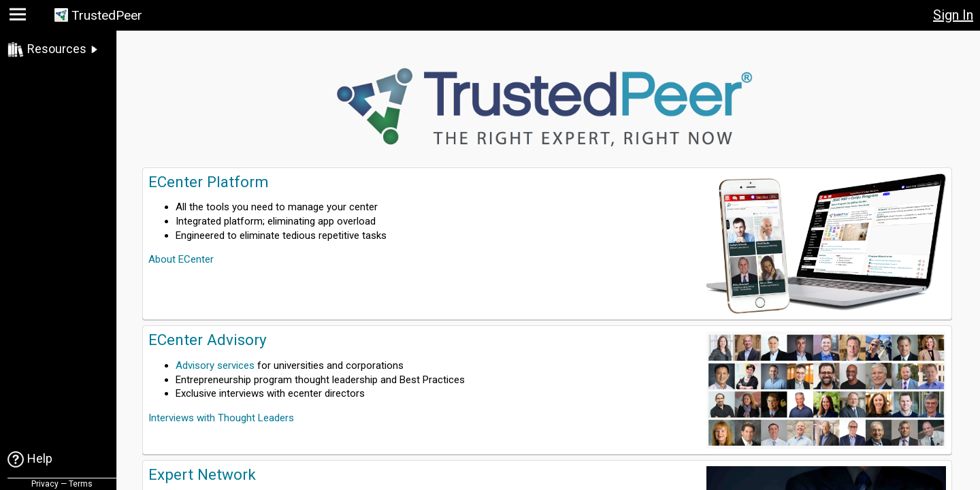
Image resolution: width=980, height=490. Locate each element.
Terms (81, 484)
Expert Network (202, 474)
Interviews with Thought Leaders (221, 418)
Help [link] (40, 458)
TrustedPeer (107, 15)
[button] (19, 17)
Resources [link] (57, 49)
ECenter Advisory (208, 340)
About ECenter (181, 259)
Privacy (45, 484)
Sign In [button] (953, 15)
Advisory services (215, 365)
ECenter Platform (209, 182)
